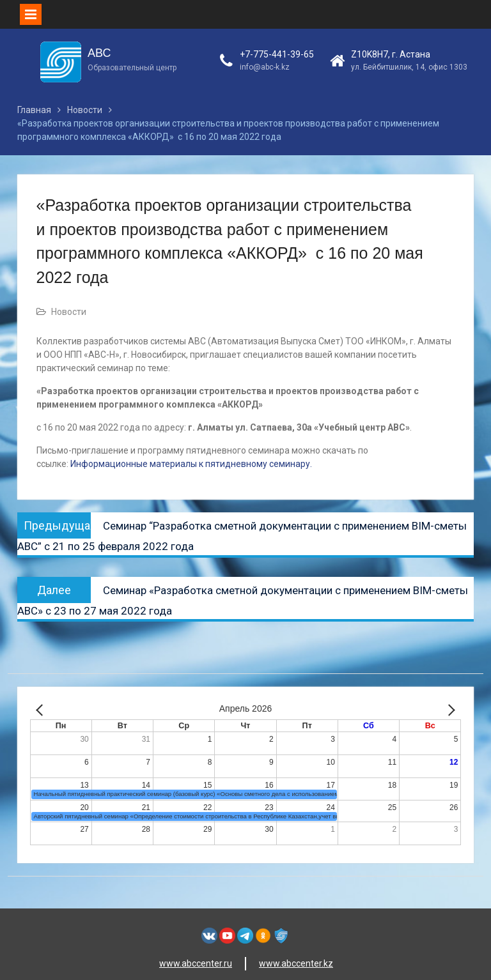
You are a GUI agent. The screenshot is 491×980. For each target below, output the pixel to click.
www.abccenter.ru (196, 963)
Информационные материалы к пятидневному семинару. (190, 464)
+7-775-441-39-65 (277, 54)
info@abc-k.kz (265, 67)
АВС (99, 53)
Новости (69, 312)
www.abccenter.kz (296, 963)
